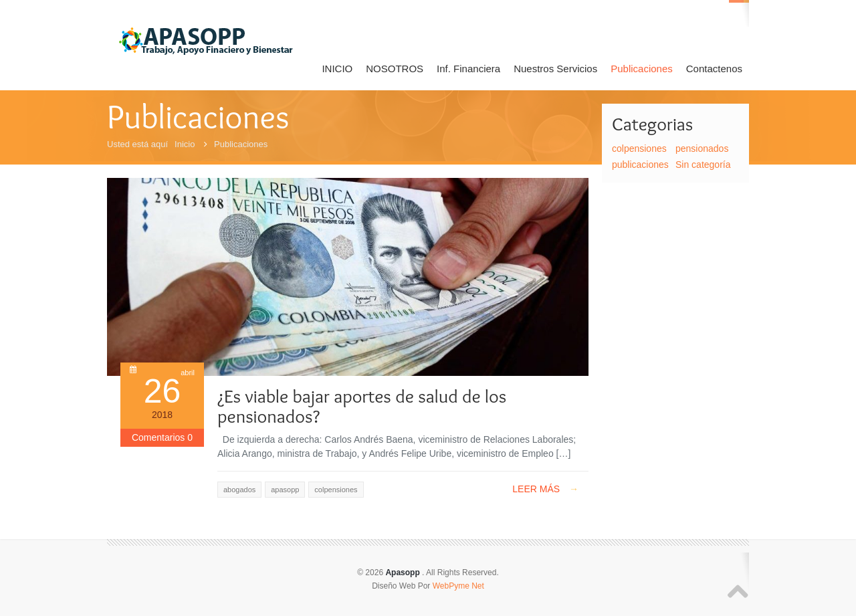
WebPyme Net (458, 586)
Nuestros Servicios (555, 69)
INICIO (337, 69)
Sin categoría (703, 165)
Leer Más (545, 489)
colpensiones (639, 148)
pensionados (702, 148)
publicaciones (640, 165)
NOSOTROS (395, 69)
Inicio (185, 144)
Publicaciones (642, 69)
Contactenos (714, 69)
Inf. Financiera (468, 69)
